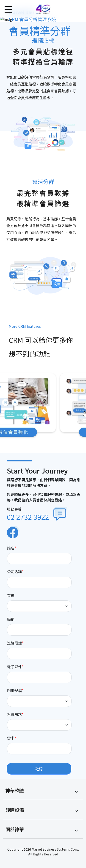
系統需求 (14, 714)
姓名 (11, 548)
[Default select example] (39, 606)
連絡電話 (14, 643)
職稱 (11, 619)
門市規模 (14, 690)
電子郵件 (14, 667)
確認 (39, 769)
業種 (11, 595)
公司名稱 (14, 572)
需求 (11, 738)
